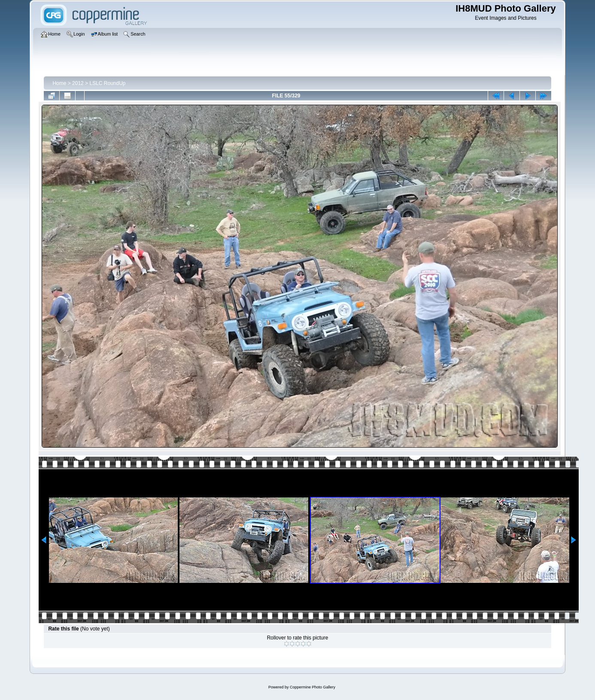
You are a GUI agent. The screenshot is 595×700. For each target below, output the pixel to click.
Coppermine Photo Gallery (313, 687)
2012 (78, 83)
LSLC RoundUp (107, 83)
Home (59, 83)
